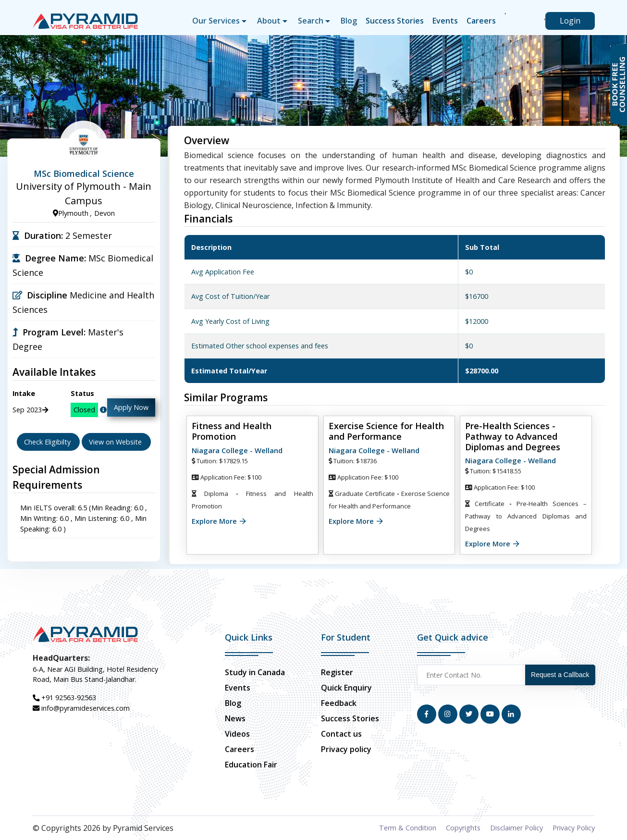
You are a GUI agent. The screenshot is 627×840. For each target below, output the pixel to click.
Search (311, 21)
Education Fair (251, 765)
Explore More (214, 521)
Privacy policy (346, 749)
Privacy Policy (574, 828)
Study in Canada (255, 672)
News (235, 718)
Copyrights (463, 828)
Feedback (339, 703)
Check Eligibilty (48, 442)
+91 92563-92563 (64, 698)
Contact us (341, 734)
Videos (237, 734)
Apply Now (131, 407)
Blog (349, 21)
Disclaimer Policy (516, 828)
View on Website (116, 442)
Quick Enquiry (346, 688)
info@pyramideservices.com (81, 708)
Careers (481, 21)
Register (337, 672)
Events (445, 21)
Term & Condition (408, 828)
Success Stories (395, 21)
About (269, 21)
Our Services (216, 21)
